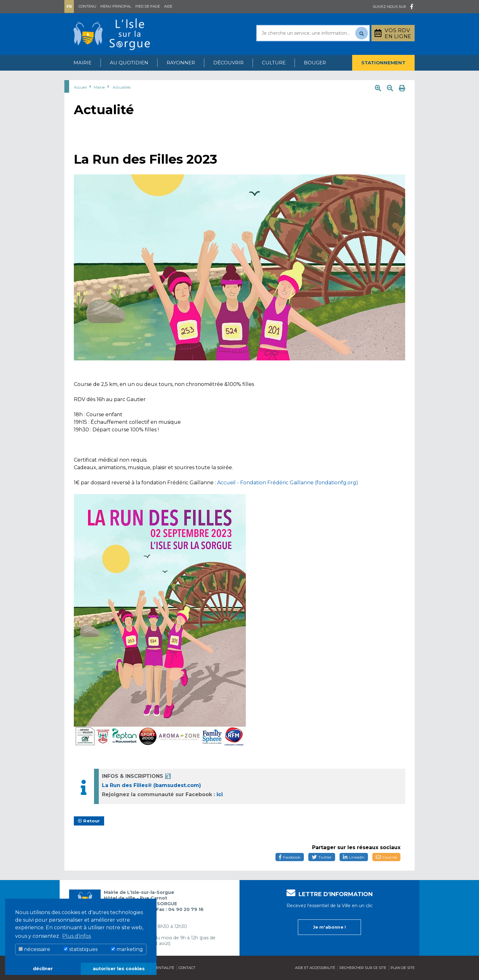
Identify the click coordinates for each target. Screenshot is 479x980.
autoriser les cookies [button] (119, 969)
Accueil (80, 87)
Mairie (83, 63)
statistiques (81, 949)
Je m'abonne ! (330, 927)
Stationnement (383, 63)
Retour (89, 821)
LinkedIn (354, 857)
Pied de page (148, 6)
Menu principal (116, 6)
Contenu (87, 6)
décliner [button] (43, 969)
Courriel (386, 857)
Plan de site (403, 968)
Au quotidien (129, 63)
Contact (187, 968)
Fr (69, 6)
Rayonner (181, 63)
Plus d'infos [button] (77, 936)
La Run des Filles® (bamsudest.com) (151, 785)
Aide (168, 6)
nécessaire (34, 949)
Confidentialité (159, 968)
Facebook (290, 857)
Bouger (315, 63)
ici (220, 794)
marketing (127, 949)
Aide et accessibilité (315, 968)
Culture (274, 63)
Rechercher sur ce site (363, 968)
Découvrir (228, 63)
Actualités (122, 87)
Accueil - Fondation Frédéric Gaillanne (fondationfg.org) (288, 483)
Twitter (322, 857)
